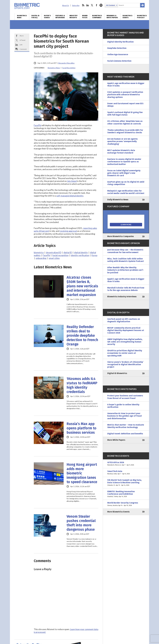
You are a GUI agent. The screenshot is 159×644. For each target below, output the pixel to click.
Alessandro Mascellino (66, 63)
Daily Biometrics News (118, 200)
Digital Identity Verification (120, 42)
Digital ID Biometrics (117, 373)
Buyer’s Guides (47, 17)
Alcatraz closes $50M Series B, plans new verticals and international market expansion (82, 286)
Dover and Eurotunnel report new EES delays (125, 105)
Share (22, 36)
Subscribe (76, 5)
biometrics (39, 252)
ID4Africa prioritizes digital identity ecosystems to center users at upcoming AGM (125, 353)
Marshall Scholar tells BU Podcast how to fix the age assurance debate (126, 289)
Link (21, 45)
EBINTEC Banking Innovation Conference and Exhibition (126, 494)
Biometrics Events (128, 17)
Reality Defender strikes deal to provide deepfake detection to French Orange (82, 336)
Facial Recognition (69, 68)
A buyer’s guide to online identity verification (123, 406)
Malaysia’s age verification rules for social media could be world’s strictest (126, 192)
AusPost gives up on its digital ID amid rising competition (126, 183)
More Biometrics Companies (121, 236)
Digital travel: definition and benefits (125, 434)
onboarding (41, 258)
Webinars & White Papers (112, 17)
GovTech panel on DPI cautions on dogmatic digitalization (124, 320)
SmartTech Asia (126, 473)
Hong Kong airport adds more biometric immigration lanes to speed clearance (82, 473)
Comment (23, 49)
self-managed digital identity (70, 196)
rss (83, 5)
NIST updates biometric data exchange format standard (121, 152)
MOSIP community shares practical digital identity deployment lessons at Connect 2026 (126, 330)
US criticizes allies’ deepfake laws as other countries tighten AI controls (125, 122)
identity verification (80, 255)
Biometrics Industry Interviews (122, 297)
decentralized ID (54, 252)
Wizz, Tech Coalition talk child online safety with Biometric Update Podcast (126, 260)
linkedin (88, 5)
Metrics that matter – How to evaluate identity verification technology (126, 426)
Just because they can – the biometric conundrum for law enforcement (125, 251)
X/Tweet (22, 40)
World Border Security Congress (126, 504)
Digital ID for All (35, 17)
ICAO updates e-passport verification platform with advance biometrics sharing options (125, 95)
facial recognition (60, 255)
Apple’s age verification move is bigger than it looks (126, 84)
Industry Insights (73, 17)
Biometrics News (22, 17)
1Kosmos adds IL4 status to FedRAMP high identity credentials (82, 385)
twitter (92, 5)
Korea (94, 255)
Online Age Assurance (118, 54)
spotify (101, 5)
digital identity (81, 252)
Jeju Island (72, 181)
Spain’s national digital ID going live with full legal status (125, 114)
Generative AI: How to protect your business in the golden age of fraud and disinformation (124, 416)
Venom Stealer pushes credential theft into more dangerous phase (81, 523)
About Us (66, 5)
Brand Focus (85, 17)
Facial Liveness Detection (119, 61)
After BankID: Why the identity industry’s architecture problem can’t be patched (125, 270)
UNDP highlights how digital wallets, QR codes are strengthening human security (125, 342)
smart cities (54, 258)
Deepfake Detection (117, 48)
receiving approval (68, 231)
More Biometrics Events (118, 512)
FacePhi (37, 125)
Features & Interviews (60, 17)
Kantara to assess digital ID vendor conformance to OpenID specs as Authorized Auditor (124, 162)
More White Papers (116, 440)
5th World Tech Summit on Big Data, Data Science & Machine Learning (126, 483)
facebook (97, 5)
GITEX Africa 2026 (126, 464)
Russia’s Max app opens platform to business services (81, 428)
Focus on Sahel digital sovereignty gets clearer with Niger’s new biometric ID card (124, 173)
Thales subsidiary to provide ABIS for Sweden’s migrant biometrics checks (125, 131)
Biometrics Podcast (142, 17)
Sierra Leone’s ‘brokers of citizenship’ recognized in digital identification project (125, 364)
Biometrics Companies (97, 17)
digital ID (68, 252)
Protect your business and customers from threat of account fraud (125, 397)
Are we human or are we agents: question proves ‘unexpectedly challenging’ (123, 141)
